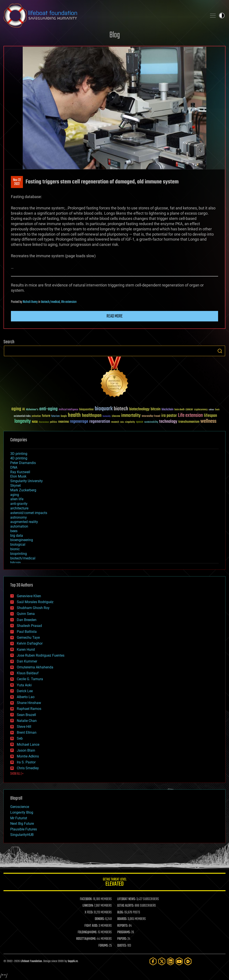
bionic (15, 549)
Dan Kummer (27, 661)
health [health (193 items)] (74, 415)
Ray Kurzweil (20, 472)
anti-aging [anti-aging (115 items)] (48, 409)
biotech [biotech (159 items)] (121, 409)
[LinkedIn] (170, 961)
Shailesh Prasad (29, 626)
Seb (20, 738)
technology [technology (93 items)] (168, 422)
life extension (69, 302)
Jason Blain (26, 750)
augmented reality (24, 522)
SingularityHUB (22, 835)
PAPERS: (122, 939)
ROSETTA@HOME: (86, 939)
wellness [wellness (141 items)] (208, 421)
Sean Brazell (26, 715)
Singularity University (27, 481)
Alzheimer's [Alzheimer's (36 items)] (32, 410)
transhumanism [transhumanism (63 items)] (189, 422)
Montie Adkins (28, 756)
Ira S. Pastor (26, 762)
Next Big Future (22, 824)
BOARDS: (122, 919)
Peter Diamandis (23, 463)
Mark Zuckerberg (23, 490)
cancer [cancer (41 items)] (189, 410)
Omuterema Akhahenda (35, 667)
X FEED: (89, 913)
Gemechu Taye (28, 638)
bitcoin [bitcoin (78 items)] (156, 409)
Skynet (15, 486)
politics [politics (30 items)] (53, 422)
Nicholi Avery (30, 302)
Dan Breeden (27, 620)
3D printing (19, 454)
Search (220, 351)
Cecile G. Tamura (30, 679)
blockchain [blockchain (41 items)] (167, 410)
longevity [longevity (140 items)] (23, 421)
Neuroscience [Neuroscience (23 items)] (44, 422)
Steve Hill (24, 727)
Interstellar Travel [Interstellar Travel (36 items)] (151, 416)
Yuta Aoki (24, 685)
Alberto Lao (26, 697)
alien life (17, 499)
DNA (14, 467)
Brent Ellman (27, 732)
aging (15, 495)
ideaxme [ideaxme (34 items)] (116, 416)
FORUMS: (103, 946)
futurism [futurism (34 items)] (55, 416)
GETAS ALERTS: (126, 906)
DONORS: (100, 919)
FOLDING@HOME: (87, 932)
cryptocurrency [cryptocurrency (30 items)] (201, 410)
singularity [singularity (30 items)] (130, 422)
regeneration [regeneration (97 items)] (100, 422)
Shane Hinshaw (29, 703)
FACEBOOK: (86, 899)
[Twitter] (162, 961)
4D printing (19, 458)
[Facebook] (153, 961)
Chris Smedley (28, 768)
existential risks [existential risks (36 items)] (22, 416)
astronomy (19, 517)
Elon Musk (18, 476)
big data (17, 536)
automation (19, 526)
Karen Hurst (26, 650)
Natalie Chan (27, 721)
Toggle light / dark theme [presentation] (222, 16)
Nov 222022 (17, 182)
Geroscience (20, 807)
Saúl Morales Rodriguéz (35, 602)
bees (14, 531)
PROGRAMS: (124, 932)
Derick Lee (25, 691)
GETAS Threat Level (114, 883)
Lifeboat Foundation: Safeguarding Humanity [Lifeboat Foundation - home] (104, 16)
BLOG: (120, 913)
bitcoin (15, 563)
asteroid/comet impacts (29, 513)
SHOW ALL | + (17, 774)
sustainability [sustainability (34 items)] (151, 422)
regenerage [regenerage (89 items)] (79, 422)
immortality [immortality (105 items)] (131, 416)
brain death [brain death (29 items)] (179, 410)
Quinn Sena (26, 614)
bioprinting (19, 554)
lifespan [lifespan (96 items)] (210, 416)
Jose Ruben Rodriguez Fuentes (41, 655)
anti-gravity (19, 504)
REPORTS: (123, 926)
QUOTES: (122, 946)
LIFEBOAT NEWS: (127, 899)
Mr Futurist (19, 818)
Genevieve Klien (29, 596)
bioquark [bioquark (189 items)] (104, 409)
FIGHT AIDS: (91, 926)
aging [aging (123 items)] (16, 409)
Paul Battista (27, 632)
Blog (115, 35)
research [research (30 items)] (115, 422)
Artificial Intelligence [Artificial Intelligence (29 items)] (68, 410)
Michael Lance (28, 744)
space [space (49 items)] (140, 422)
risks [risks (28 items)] (122, 422)
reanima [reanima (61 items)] (63, 422)
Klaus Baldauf (28, 673)
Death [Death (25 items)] (217, 410)
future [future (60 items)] (46, 416)
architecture (19, 508)
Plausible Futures (24, 829)
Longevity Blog (22, 812)
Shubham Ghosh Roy (33, 608)
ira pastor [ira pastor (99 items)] (169, 416)
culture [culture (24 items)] (211, 410)
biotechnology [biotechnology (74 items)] (139, 409)
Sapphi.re (73, 961)
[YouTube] (179, 961)
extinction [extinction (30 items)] (36, 416)
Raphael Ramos (29, 709)
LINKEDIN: (88, 906)
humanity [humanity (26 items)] (107, 416)
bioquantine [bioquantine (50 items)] (86, 409)
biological (18, 544)
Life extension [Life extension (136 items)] (190, 416)
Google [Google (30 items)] (64, 416)
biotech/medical (50, 302)
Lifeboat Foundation (31, 961)
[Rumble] (188, 961)
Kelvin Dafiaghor (30, 643)
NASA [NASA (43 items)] (35, 422)
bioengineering (22, 540)
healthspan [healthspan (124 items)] (92, 416)
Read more (115, 316)
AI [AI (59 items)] (24, 410)
